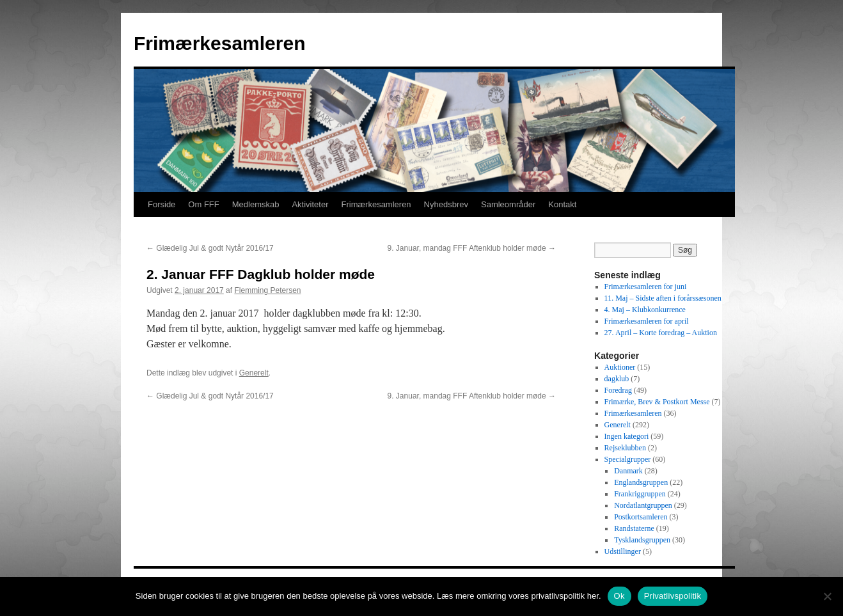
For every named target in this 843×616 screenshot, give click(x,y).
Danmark (628, 471)
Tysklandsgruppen (642, 540)
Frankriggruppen (640, 494)
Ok (619, 596)
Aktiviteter (310, 204)
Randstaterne (634, 528)
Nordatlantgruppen (643, 505)
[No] (827, 596)
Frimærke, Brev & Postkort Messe (657, 402)
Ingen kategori (627, 436)
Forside (162, 204)
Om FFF (203, 204)
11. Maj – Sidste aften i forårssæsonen (663, 298)
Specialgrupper (628, 459)
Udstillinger (623, 551)
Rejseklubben (625, 448)
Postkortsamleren (641, 517)
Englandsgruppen (641, 482)
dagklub (617, 379)
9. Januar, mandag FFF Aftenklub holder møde (472, 248)
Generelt (254, 373)
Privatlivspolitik (673, 596)
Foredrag (618, 390)
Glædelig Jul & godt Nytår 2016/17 (210, 248)
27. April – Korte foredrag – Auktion (661, 333)
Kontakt (562, 204)
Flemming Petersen (267, 290)
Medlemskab (256, 204)
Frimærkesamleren (219, 43)
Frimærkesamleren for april (647, 321)
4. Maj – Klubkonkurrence (645, 310)
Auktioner (620, 367)
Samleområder (508, 204)
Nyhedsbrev (446, 204)
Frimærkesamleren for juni (646, 287)
